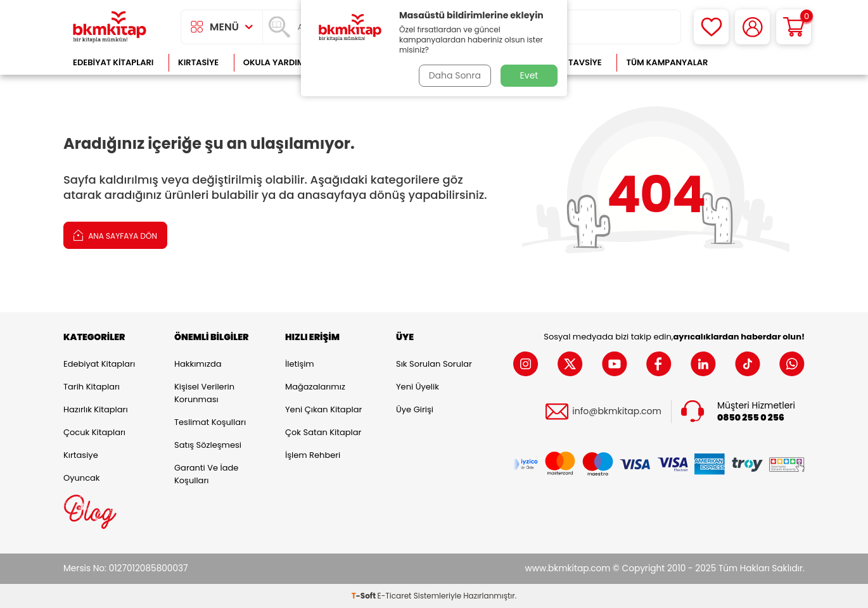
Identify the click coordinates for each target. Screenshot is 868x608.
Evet (529, 75)
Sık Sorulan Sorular (434, 364)
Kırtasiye (198, 62)
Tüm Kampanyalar (667, 62)
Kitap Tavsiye (572, 62)
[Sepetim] (794, 27)
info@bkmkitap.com (617, 411)
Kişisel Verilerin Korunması (204, 393)
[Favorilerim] (711, 27)
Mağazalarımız (315, 387)
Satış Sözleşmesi (208, 445)
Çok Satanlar (764, 62)
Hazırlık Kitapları (96, 409)
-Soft (365, 596)
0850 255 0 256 (751, 418)
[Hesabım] (752, 27)
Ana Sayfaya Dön (115, 235)
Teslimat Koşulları (210, 422)
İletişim (300, 364)
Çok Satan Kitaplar (323, 432)
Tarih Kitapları (92, 387)
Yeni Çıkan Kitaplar (323, 409)
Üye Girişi (415, 409)
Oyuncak (82, 478)
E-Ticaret (395, 596)
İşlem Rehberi (313, 455)
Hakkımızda (198, 364)
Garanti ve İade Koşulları (206, 474)
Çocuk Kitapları (94, 432)
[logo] (110, 27)
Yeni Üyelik (418, 387)
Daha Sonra (455, 75)
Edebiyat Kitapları (113, 62)
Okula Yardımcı (278, 62)
